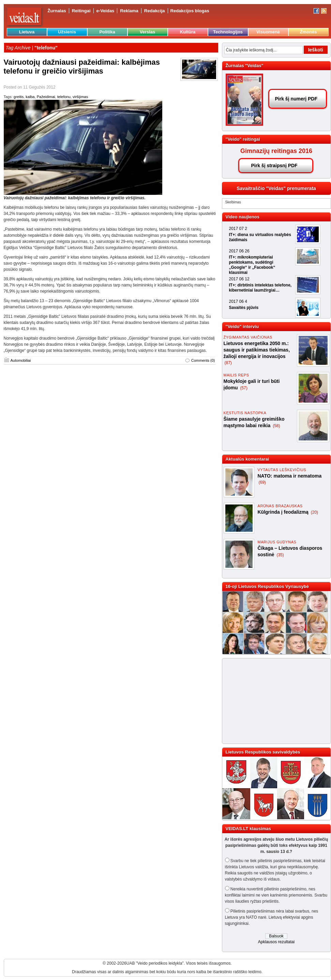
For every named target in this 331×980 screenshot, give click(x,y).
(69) (262, 482)
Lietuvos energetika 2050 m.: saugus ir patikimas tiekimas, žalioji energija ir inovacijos (257, 350)
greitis (19, 97)
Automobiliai (21, 360)
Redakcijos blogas (190, 11)
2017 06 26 (239, 251)
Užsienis (67, 32)
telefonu (64, 97)
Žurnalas (57, 11)
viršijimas (80, 97)
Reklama (129, 11)
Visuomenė (268, 32)
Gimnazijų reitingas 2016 (276, 151)
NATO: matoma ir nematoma (290, 476)
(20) (314, 512)
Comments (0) (203, 360)
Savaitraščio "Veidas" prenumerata (276, 188)
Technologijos (228, 32)
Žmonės (309, 32)
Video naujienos (243, 217)
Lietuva (27, 32)
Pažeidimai (46, 97)
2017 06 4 (238, 301)
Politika (107, 32)
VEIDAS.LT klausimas (248, 829)
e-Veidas (106, 11)
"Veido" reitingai (243, 139)
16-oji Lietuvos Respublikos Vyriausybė (267, 586)
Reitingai (81, 11)
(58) (276, 426)
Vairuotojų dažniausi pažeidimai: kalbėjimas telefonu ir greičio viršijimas (82, 67)
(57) (244, 388)
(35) (280, 555)
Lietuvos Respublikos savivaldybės (263, 752)
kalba (30, 97)
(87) (228, 363)
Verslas (148, 32)
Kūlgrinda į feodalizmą (284, 512)
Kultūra (188, 32)
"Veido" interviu (242, 326)
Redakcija (155, 11)
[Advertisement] (267, 701)
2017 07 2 (238, 229)
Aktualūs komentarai (247, 459)
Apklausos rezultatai (276, 942)
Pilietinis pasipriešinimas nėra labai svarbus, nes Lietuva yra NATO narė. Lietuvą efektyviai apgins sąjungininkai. (272, 917)
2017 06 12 (239, 279)
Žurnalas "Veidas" (245, 66)
